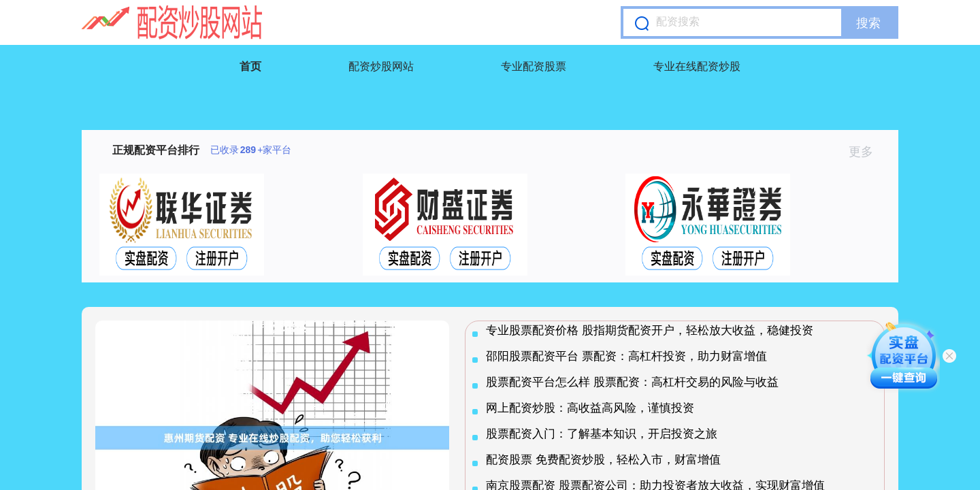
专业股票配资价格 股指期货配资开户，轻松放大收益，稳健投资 (650, 330)
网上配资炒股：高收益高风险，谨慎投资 (590, 408)
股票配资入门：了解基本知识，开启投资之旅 (602, 434)
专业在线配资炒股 (697, 66)
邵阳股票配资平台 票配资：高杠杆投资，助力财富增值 (626, 356)
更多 (867, 152)
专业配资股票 (534, 66)
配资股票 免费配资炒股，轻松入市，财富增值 (603, 460)
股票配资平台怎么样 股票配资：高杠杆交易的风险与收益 (632, 382)
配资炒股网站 (381, 66)
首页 (250, 66)
